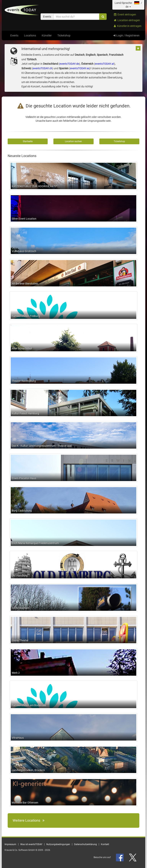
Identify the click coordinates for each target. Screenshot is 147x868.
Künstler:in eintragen (128, 26)
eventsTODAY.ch (42, 68)
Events (14, 35)
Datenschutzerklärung (85, 844)
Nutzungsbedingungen (58, 844)
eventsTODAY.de (69, 64)
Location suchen (73, 141)
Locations (30, 35)
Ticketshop (64, 35)
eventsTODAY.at (105, 64)
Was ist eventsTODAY (31, 844)
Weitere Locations (29, 820)
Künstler (47, 35)
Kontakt (105, 844)
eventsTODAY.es (80, 68)
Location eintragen (127, 20)
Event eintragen (125, 15)
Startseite (28, 141)
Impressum (10, 844)
